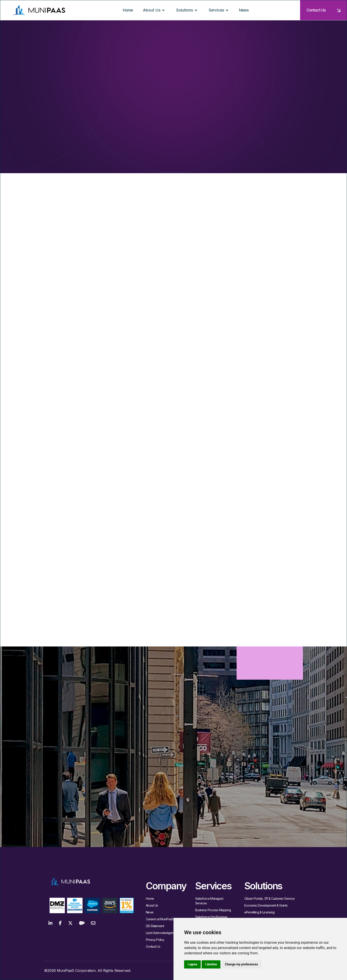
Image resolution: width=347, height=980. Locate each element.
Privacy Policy (155, 940)
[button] (154, 10)
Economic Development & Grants (266, 905)
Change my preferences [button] (241, 964)
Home (150, 898)
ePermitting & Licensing (259, 912)
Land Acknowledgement (162, 933)
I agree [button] (192, 964)
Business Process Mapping (213, 910)
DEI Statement (155, 926)
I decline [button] (211, 964)
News (150, 912)
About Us (152, 905)
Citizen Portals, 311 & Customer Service (270, 898)
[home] (39, 10)
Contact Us (153, 946)
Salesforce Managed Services (209, 901)
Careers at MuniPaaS (160, 919)
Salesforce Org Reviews (211, 917)
